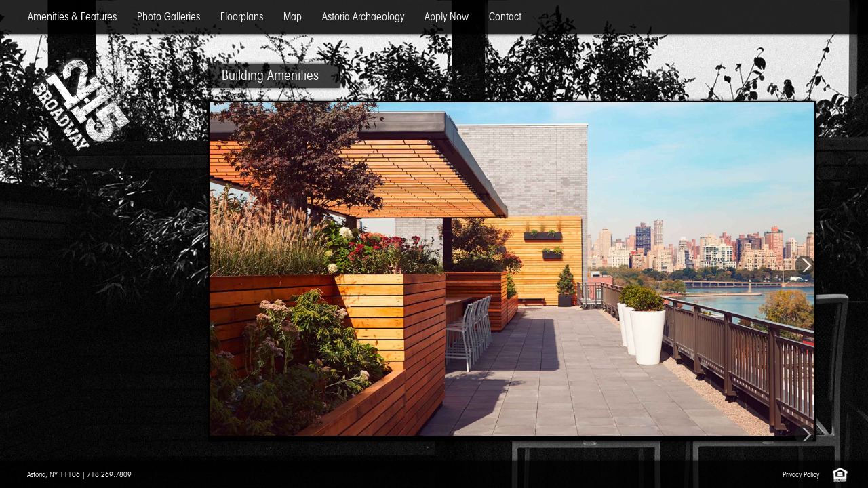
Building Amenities (270, 75)
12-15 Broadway (80, 105)
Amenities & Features (72, 17)
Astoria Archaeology (363, 17)
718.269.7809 (109, 474)
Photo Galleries (169, 17)
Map (293, 17)
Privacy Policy (801, 474)
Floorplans (242, 17)
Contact (505, 17)
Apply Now (447, 17)
